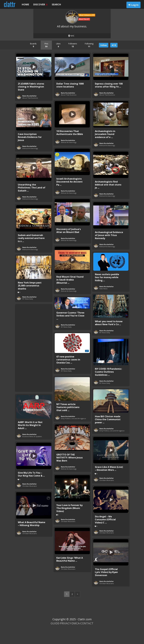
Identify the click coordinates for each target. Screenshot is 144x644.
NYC (71, 51)
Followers (73, 60)
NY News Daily (28, 314)
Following (89, 60)
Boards (33, 60)
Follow (104, 60)
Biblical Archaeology (69, 157)
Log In (135, 5)
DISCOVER (40, 4)
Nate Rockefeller (29, 111)
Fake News (103, 304)
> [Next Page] (77, 609)
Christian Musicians (107, 495)
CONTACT (87, 638)
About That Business (30, 113)
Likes (58, 60)
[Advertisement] (34, 362)
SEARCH (56, 4)
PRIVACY (65, 638)
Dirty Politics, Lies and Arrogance (73, 434)
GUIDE (55, 638)
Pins (46, 60)
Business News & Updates (32, 452)
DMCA (76, 638)
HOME (25, 4)
